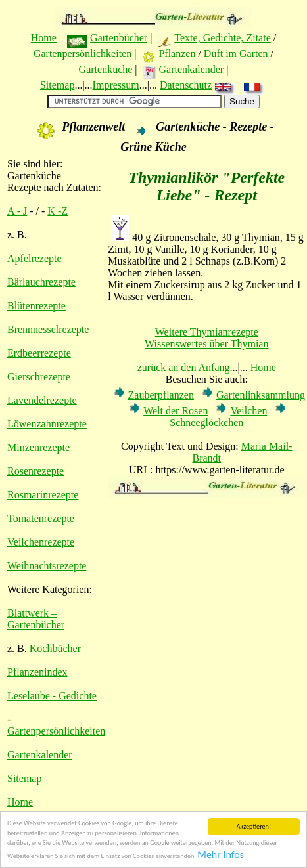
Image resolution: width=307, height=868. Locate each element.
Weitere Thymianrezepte (207, 332)
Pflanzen (177, 54)
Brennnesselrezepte (48, 329)
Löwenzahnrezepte (47, 424)
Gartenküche (106, 69)
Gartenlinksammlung (261, 395)
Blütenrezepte (36, 306)
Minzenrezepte (38, 447)
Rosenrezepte (35, 471)
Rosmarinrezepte (43, 495)
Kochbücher (55, 648)
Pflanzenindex (37, 672)
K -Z (58, 211)
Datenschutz (186, 85)
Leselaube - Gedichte (52, 696)
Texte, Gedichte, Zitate (222, 38)
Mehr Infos (221, 855)
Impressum (116, 85)
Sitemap (57, 85)
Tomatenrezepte (41, 518)
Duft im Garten (236, 54)
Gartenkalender (192, 69)
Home (44, 38)
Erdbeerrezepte (39, 353)
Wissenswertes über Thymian (206, 344)
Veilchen (248, 411)
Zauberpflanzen (161, 395)
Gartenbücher (119, 38)
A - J (17, 211)
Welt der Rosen (176, 411)
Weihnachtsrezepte (47, 566)
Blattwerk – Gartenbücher (36, 619)
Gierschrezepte (39, 377)
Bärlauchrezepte (41, 282)
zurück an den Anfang (184, 367)
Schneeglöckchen (206, 423)
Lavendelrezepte (42, 400)
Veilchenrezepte (41, 542)
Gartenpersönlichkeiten (83, 54)
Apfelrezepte (35, 258)
